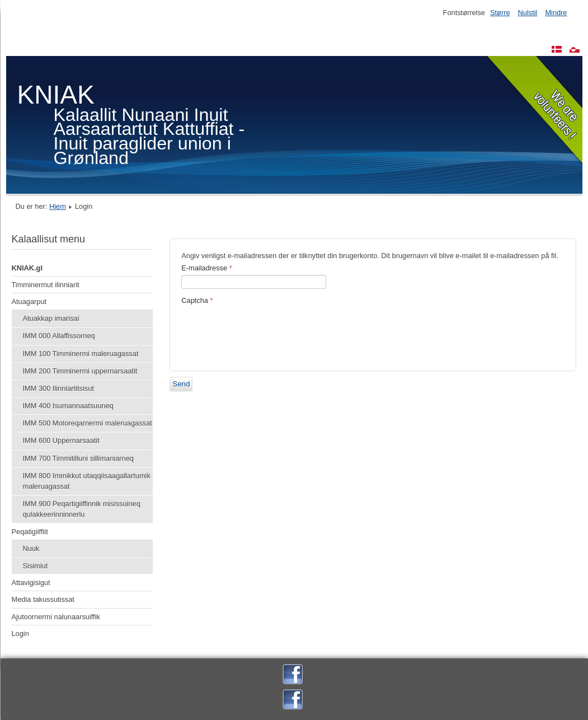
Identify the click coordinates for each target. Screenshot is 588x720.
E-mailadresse (206, 268)
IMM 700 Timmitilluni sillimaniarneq (78, 458)
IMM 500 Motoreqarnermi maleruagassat (88, 423)
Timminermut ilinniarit (46, 285)
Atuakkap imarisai (51, 318)
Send (181, 384)
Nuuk (31, 548)
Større (500, 13)
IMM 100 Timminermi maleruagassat (81, 354)
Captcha (197, 300)
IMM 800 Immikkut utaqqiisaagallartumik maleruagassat (87, 481)
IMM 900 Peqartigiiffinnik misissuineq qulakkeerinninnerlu (82, 509)
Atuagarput (29, 301)
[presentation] (266, 332)
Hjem (58, 206)
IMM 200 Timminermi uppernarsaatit (80, 371)
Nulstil (528, 13)
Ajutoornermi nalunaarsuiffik (56, 617)
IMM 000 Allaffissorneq (59, 336)
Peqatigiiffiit (30, 532)
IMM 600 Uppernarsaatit (61, 440)
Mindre (556, 13)
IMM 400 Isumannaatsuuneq (68, 406)
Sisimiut (36, 566)
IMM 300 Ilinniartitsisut (58, 388)
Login (20, 633)
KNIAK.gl (27, 268)
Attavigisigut (31, 583)
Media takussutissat (43, 599)
